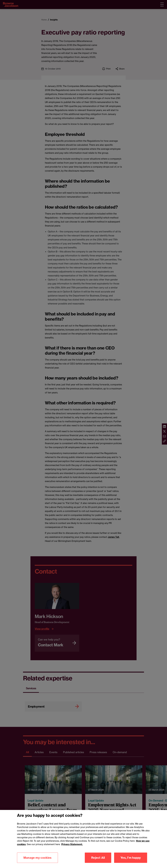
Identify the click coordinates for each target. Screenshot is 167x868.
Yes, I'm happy (131, 861)
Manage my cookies (37, 861)
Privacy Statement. (72, 848)
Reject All (98, 861)
